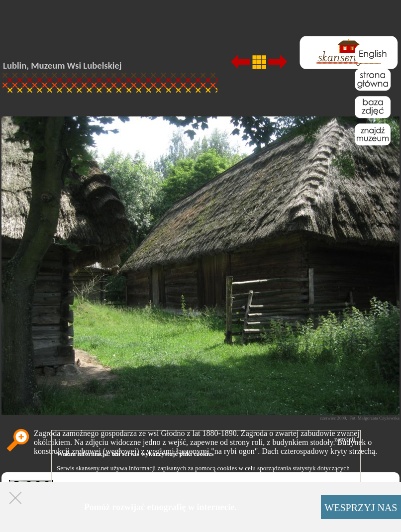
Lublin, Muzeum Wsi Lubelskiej (62, 65)
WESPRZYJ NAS (361, 508)
